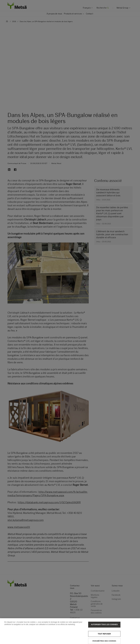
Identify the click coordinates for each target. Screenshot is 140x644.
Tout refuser (104, 635)
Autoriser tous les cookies (104, 626)
